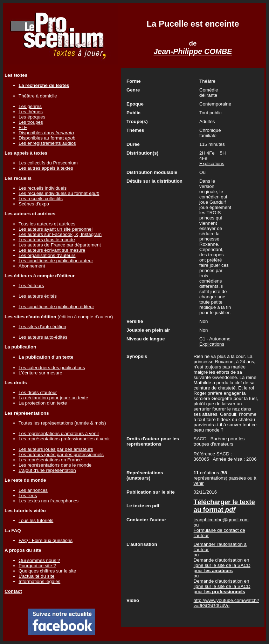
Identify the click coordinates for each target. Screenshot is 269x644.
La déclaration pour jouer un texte (53, 398)
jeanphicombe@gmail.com (221, 520)
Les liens (28, 496)
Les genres (30, 106)
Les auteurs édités (38, 296)
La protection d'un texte (43, 403)
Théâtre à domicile (38, 96)
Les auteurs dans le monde (47, 240)
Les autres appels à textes (46, 168)
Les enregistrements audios (47, 143)
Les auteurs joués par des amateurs (56, 449)
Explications (212, 164)
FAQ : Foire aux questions (46, 540)
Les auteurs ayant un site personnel (56, 229)
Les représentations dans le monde (55, 465)
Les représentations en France (50, 460)
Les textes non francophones (49, 501)
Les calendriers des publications (52, 368)
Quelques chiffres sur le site (47, 571)
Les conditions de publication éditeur (56, 307)
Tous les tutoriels (36, 520)
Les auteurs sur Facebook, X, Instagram (60, 234)
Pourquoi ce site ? (37, 566)
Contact (13, 591)
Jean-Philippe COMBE (193, 52)
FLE (23, 127)
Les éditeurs (31, 286)
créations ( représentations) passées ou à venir (225, 478)
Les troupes (31, 122)
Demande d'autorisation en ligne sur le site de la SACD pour (222, 565)
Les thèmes (31, 112)
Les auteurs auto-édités (43, 337)
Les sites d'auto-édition (42, 327)
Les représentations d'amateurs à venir (59, 433)
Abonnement (32, 266)
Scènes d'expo (34, 204)
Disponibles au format (47, 138)
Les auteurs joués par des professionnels (61, 455)
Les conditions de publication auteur (56, 261)
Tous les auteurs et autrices (47, 224)
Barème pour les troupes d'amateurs (219, 441)
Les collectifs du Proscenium (48, 163)
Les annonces (33, 490)
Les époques (32, 117)
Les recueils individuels (43, 188)
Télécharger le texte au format (224, 506)
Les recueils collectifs (41, 199)
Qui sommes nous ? (39, 560)
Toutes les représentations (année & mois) (62, 423)
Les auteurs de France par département (60, 245)
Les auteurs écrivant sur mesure (52, 250)
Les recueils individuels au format (59, 193)
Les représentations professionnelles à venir (64, 439)
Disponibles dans (46, 133)
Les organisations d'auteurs (47, 255)
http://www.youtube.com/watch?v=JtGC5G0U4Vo (226, 603)
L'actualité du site (37, 576)
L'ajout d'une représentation (47, 470)
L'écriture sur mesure (40, 373)
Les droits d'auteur (38, 392)
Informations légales (39, 581)
